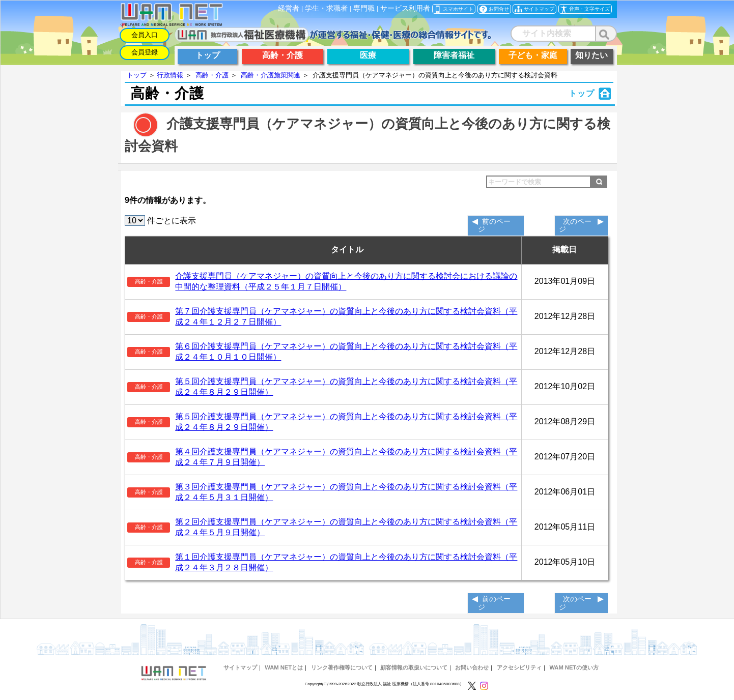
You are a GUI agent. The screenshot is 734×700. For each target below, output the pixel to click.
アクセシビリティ (519, 667)
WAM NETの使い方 (574, 667)
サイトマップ (240, 667)
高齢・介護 (212, 75)
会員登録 (145, 52)
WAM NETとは (284, 667)
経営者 (289, 8)
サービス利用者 (405, 8)
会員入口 (145, 35)
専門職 (364, 8)
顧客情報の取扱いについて (414, 667)
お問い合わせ (472, 667)
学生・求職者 (326, 8)
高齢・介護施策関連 (271, 75)
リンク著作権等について (342, 667)
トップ (137, 75)
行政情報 (170, 75)
